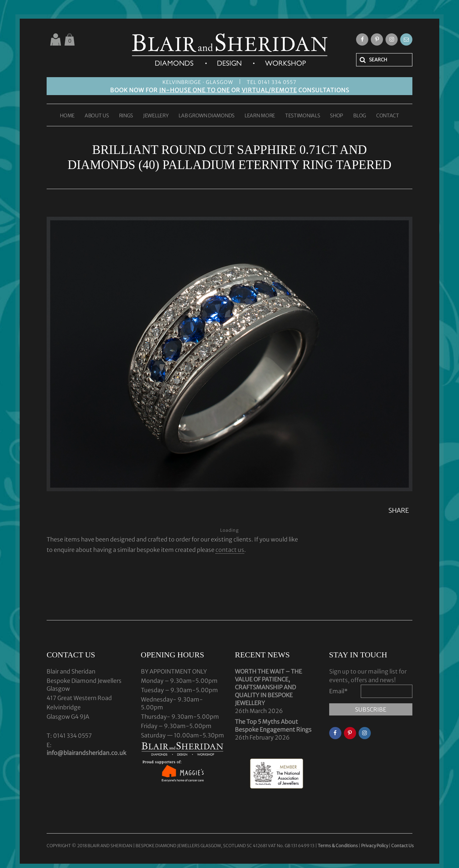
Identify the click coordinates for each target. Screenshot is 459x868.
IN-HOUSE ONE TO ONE (195, 90)
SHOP (337, 116)
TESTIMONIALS (302, 116)
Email (339, 691)
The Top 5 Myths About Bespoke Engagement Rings (273, 726)
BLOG (360, 116)
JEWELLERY (156, 116)
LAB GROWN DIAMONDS (207, 116)
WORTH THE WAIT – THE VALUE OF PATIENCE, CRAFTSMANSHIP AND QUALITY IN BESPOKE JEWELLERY (268, 687)
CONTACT (388, 116)
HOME (67, 116)
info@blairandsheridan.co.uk (86, 753)
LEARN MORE (260, 116)
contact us (230, 550)
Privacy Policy (375, 846)
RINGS (126, 116)
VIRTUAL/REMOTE (269, 90)
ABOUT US (97, 116)
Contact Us (403, 846)
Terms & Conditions (338, 846)
